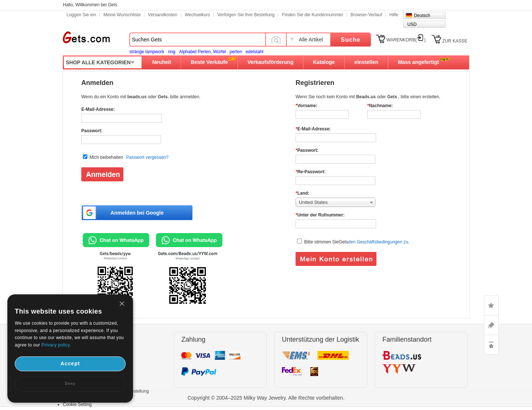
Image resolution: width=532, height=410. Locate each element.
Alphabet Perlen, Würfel (203, 52)
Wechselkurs (197, 15)
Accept (70, 363)
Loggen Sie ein (81, 15)
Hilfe (394, 15)
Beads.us (367, 97)
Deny (70, 384)
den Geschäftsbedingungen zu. (379, 242)
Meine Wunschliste (122, 15)
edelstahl (255, 52)
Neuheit (162, 62)
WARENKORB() (406, 40)
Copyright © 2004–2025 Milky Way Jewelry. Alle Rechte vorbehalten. (266, 398)
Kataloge (324, 62)
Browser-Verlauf (366, 15)
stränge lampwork (147, 52)
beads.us (138, 97)
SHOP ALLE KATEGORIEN (98, 62)
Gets (86, 37)
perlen (236, 52)
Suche (350, 40)
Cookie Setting (77, 404)
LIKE (491, 305)
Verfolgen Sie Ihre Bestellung (246, 15)
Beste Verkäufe (209, 62)
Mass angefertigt (418, 62)
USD (412, 24)
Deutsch (422, 16)
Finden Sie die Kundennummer (312, 15)
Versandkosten (163, 15)
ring (172, 52)
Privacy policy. (56, 345)
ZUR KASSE (455, 41)
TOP (491, 345)
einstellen (366, 62)
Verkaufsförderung (270, 62)
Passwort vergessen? (147, 157)
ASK (491, 325)
